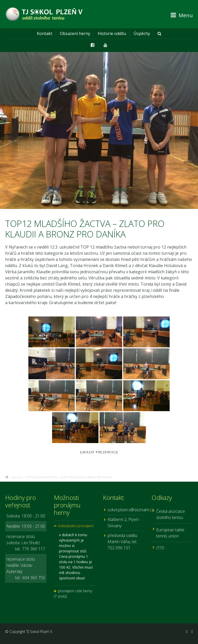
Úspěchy (142, 33)
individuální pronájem (76, 526)
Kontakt (45, 33)
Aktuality (17, 477)
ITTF (160, 548)
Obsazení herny (75, 33)
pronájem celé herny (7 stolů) (73, 594)
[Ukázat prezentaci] (99, 452)
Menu (182, 15)
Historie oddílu (112, 33)
